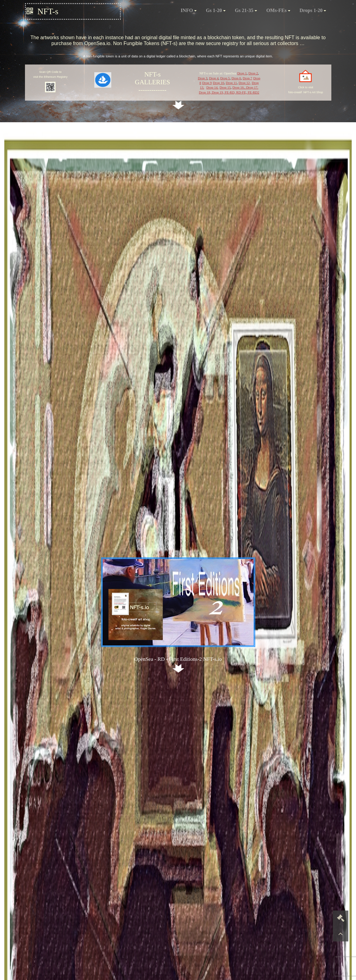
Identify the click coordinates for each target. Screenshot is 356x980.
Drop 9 (207, 83)
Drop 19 (217, 92)
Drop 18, (205, 92)
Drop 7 (247, 78)
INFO (189, 10)
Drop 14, (212, 87)
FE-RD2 (254, 92)
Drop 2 (253, 73)
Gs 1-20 (216, 10)
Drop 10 (219, 83)
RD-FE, (242, 92)
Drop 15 (225, 87)
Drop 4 (214, 78)
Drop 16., (239, 87)
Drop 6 (236, 78)
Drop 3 (203, 78)
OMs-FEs (278, 10)
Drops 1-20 (313, 10)
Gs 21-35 (246, 10)
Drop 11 (231, 83)
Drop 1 (242, 73)
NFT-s (43, 11)
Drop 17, (252, 87)
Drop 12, (245, 83)
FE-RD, (230, 92)
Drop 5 (225, 78)
